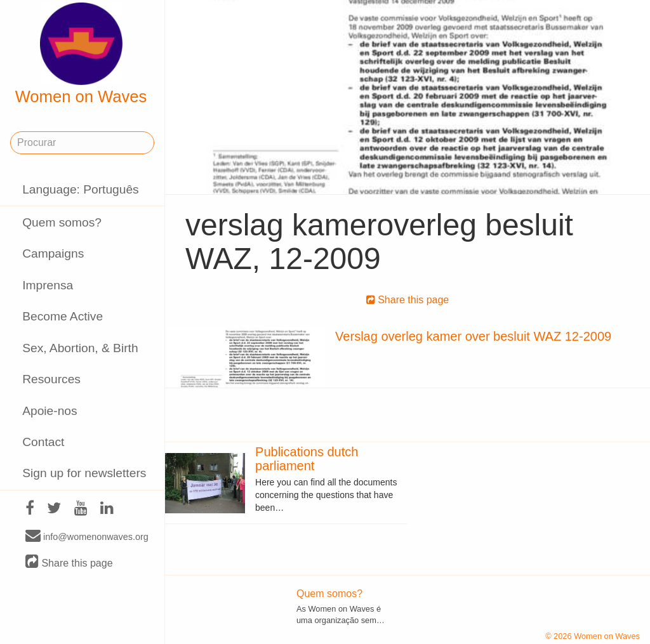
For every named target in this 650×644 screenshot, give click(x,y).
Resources (51, 379)
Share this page (69, 562)
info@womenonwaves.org (87, 536)
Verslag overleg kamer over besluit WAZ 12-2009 (473, 336)
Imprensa (48, 285)
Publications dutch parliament (307, 459)
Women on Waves (81, 54)
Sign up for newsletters (84, 473)
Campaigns (53, 253)
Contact (43, 442)
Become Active (63, 316)
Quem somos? (62, 222)
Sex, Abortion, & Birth (80, 348)
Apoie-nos (50, 411)
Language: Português (81, 189)
